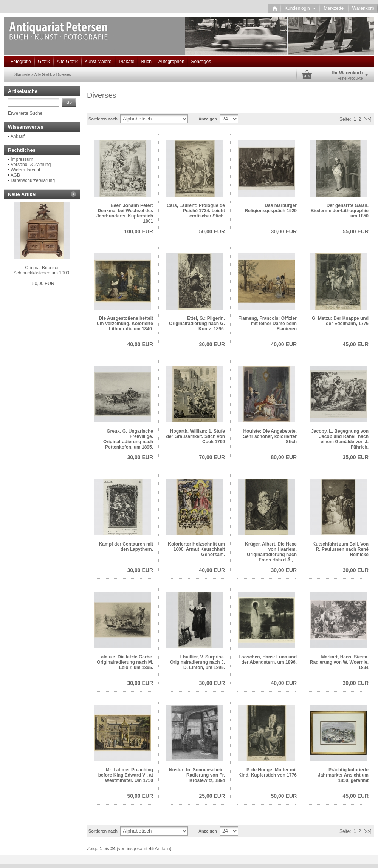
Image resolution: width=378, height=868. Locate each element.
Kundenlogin (300, 8)
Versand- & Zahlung (31, 165)
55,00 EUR (356, 231)
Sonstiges (201, 62)
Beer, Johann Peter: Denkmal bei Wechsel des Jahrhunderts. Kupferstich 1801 (125, 213)
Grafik (44, 62)
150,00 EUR (42, 284)
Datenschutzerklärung (33, 180)
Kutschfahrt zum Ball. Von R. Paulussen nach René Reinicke (341, 549)
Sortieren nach (103, 119)
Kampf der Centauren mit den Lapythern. (126, 547)
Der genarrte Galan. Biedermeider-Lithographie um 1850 (340, 211)
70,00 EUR (212, 457)
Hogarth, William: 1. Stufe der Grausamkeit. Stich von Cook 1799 (196, 436)
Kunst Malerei (98, 62)
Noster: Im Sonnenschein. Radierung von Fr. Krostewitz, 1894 (197, 775)
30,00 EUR (284, 231)
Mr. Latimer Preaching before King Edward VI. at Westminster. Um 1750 (126, 775)
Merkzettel (334, 8)
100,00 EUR (139, 231)
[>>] (368, 119)
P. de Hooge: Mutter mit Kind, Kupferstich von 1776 (267, 772)
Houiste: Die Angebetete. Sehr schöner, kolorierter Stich (270, 436)
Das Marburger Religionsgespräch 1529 (271, 208)
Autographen (171, 62)
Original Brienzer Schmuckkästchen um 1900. (42, 270)
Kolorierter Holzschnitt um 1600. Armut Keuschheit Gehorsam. (196, 549)
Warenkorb (363, 8)
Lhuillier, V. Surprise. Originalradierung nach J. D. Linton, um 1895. (198, 662)
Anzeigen (208, 119)
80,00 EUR (284, 457)
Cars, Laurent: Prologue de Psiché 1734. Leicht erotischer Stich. (196, 211)
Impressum (22, 159)
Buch (146, 62)
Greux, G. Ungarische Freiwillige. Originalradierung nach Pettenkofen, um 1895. (128, 439)
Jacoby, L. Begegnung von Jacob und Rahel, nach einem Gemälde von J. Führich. (340, 439)
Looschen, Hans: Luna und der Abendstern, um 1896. (268, 660)
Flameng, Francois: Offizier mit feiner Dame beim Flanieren (267, 324)
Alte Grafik (67, 62)
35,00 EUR (356, 457)
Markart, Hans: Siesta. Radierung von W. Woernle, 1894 (339, 662)
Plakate (127, 62)
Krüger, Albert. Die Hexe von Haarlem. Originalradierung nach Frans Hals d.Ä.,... (271, 552)
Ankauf (18, 136)
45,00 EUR (356, 344)
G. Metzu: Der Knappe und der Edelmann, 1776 (340, 321)
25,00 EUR (212, 796)
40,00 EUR (140, 344)
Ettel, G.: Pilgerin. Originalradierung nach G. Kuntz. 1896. (197, 324)
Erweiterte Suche (25, 113)
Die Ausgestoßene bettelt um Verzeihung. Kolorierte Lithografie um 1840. (125, 324)
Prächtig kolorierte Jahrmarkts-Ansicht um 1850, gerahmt (343, 775)
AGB (15, 175)
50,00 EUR (212, 231)
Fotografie (21, 62)
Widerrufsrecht (25, 170)
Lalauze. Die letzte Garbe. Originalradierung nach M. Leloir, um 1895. (125, 662)
